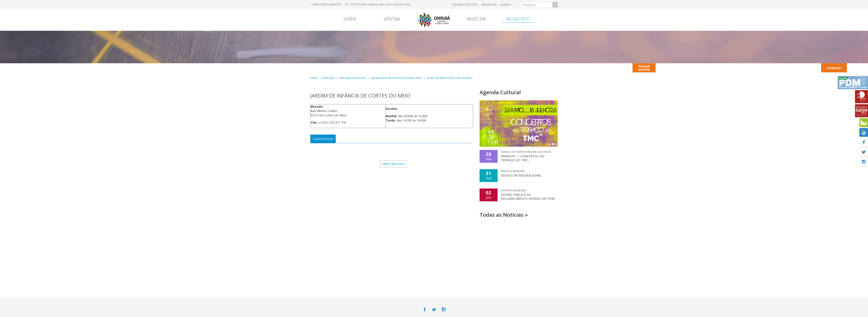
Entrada (518, 68)
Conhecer (834, 68)
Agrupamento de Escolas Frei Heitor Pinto (396, 78)
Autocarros (697, 68)
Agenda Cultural (500, 92)
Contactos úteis (669, 68)
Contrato (402, 68)
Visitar (392, 19)
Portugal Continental (337, 68)
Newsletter (489, 5)
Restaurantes (727, 68)
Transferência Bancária (490, 68)
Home (314, 78)
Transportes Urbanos (806, 68)
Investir (476, 19)
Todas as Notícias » (504, 215)
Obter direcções (393, 164)
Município (518, 19)
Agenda (506, 5)
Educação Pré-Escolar (353, 78)
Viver (350, 19)
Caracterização (323, 139)
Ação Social (857, 68)
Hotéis (781, 68)
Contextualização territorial (595, 68)
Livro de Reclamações (326, 4)
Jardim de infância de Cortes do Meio (450, 78)
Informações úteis (465, 5)
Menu (380, 68)
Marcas (462, 68)
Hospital (541, 68)
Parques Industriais (757, 68)
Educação (329, 78)
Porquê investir (644, 68)
